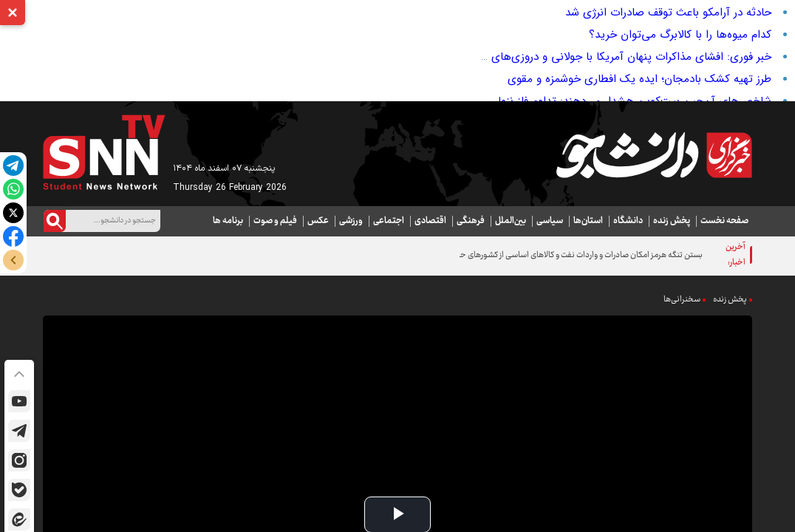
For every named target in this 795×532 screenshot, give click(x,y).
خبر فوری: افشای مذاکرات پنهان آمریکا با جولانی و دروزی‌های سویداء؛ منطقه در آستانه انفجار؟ (556, 57)
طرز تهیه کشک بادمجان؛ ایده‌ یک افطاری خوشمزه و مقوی (639, 79)
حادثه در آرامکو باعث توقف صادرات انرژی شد (668, 13)
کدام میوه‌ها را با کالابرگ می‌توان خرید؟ (680, 35)
